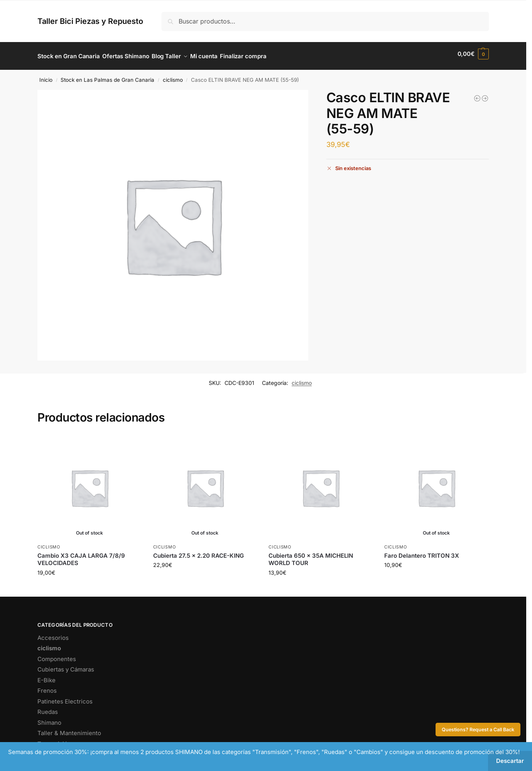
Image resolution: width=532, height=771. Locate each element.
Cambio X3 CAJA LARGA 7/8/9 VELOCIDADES (81, 555)
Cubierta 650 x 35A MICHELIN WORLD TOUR (311, 555)
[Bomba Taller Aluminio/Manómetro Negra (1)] (477, 94)
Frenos (47, 687)
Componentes (57, 655)
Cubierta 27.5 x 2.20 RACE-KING (198, 551)
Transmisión (54, 740)
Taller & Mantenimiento (69, 729)
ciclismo (173, 76)
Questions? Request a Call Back (478, 730)
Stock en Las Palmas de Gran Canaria (107, 76)
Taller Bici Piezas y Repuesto (90, 21)
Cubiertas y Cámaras (66, 666)
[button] (473, 54)
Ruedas (48, 708)
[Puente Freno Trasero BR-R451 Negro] (485, 94)
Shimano (49, 718)
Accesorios (53, 634)
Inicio (46, 76)
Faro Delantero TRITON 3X (422, 551)
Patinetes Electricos (65, 697)
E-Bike (46, 676)
